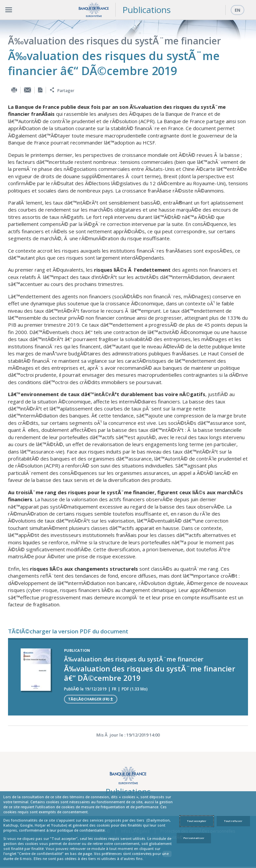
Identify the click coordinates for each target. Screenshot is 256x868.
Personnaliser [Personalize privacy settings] (194, 838)
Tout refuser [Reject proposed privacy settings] (233, 821)
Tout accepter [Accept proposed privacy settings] (197, 821)
